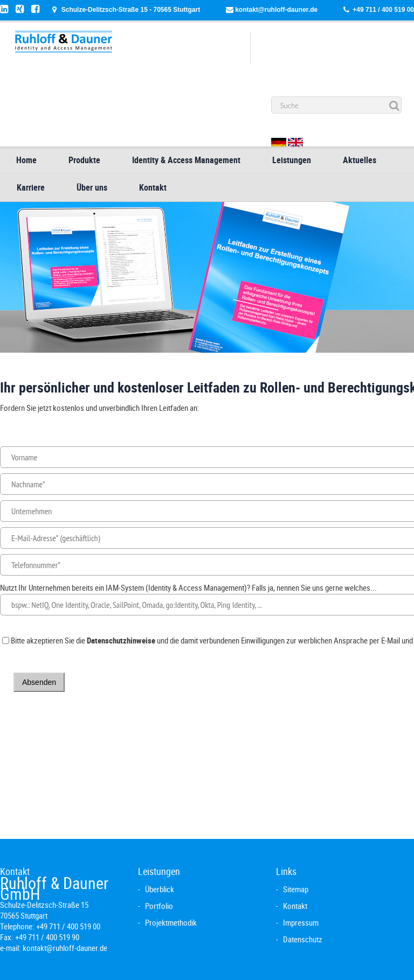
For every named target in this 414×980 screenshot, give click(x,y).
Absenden (39, 682)
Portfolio (159, 906)
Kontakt (153, 187)
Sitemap (296, 889)
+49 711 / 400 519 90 (47, 937)
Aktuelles (360, 160)
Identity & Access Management (186, 160)
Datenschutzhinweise (121, 640)
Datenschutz (303, 939)
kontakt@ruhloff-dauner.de (276, 10)
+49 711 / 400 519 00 (383, 10)
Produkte (84, 160)
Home (26, 160)
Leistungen (292, 160)
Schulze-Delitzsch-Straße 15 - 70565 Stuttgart (131, 10)
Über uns (92, 187)
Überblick (160, 889)
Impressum (301, 922)
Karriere (31, 187)
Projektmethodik (171, 922)
